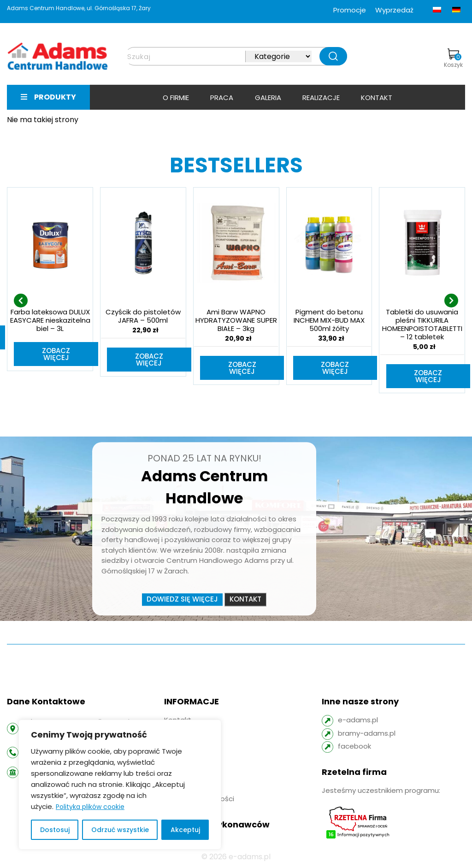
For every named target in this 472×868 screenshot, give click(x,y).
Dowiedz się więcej (182, 600)
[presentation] (21, 301)
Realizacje (321, 97)
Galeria (268, 97)
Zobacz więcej (56, 354)
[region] (120, 785)
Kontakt (377, 97)
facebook (354, 747)
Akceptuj (185, 830)
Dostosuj (55, 830)
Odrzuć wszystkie (120, 830)
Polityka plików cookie (90, 807)
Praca (222, 97)
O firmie (176, 97)
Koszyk (453, 59)
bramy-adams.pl (367, 734)
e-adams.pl (358, 721)
